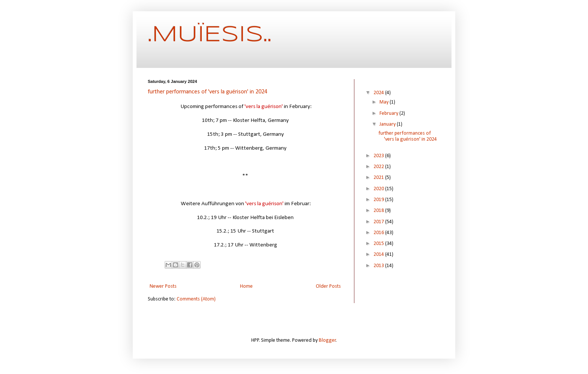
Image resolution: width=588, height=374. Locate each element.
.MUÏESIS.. (210, 35)
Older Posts (328, 286)
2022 (379, 167)
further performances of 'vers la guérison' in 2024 (208, 92)
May (385, 102)
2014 (379, 255)
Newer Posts (163, 286)
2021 (379, 178)
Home (246, 286)
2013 (379, 266)
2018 (379, 211)
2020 (379, 189)
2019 (379, 200)
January (388, 124)
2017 (379, 222)
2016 (379, 233)
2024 (379, 93)
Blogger (327, 340)
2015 (379, 244)
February (389, 113)
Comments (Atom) (196, 299)
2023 (379, 156)
